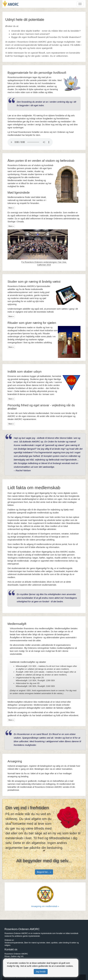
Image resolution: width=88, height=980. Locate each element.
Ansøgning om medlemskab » (45, 906)
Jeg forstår (41, 972)
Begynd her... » (44, 872)
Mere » (11, 208)
